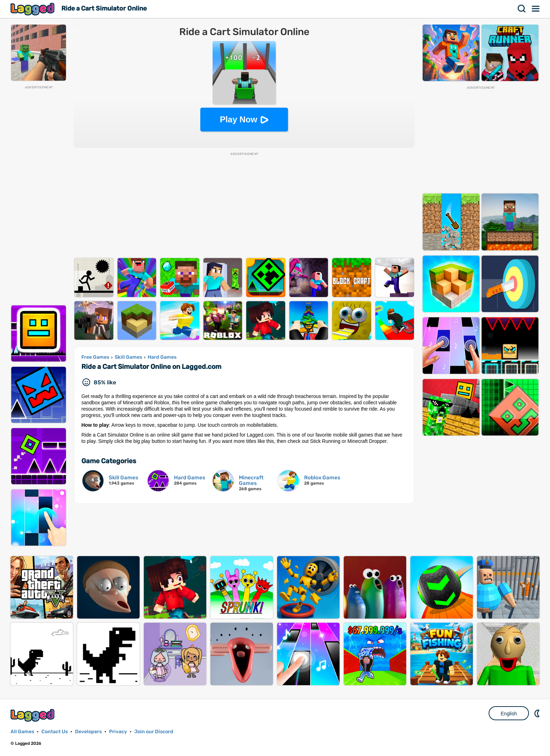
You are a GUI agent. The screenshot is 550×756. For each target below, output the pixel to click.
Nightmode (538, 713)
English (509, 714)
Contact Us (55, 732)
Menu (536, 9)
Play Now (239, 119)
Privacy (118, 732)
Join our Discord (154, 732)
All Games (22, 732)
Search (522, 9)
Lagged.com (33, 715)
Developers (88, 732)
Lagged (33, 9)
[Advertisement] (39, 195)
